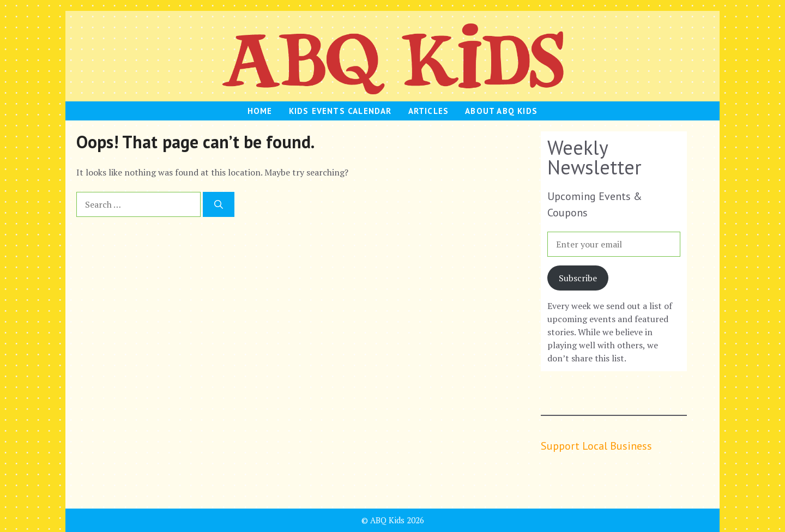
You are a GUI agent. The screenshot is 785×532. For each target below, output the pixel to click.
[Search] (219, 204)
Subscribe (578, 278)
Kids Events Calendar (340, 111)
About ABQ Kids (501, 111)
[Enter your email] (614, 244)
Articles (429, 111)
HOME (260, 111)
